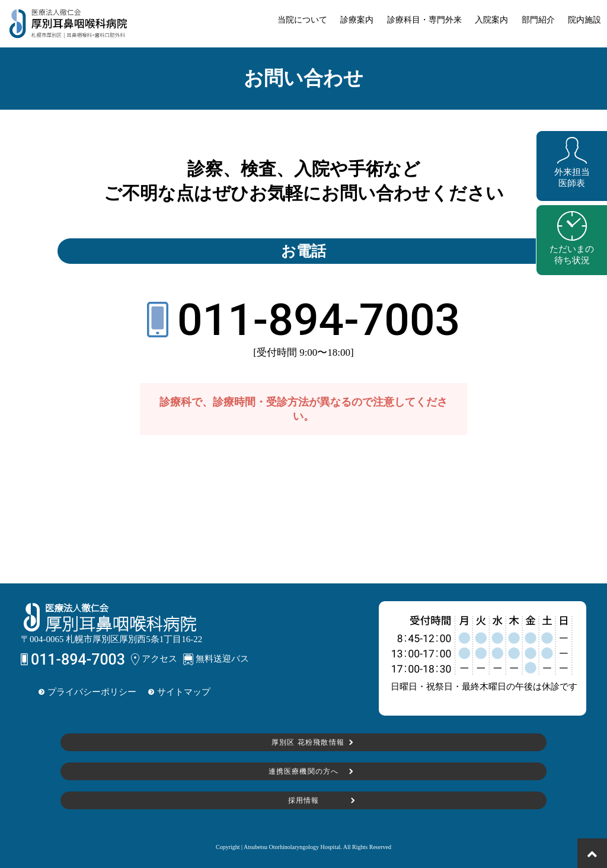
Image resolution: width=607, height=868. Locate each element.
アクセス (154, 659)
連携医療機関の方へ (304, 771)
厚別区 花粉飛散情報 (307, 742)
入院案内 (491, 20)
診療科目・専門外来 (424, 20)
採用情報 (304, 800)
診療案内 (357, 20)
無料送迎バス (216, 659)
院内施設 (584, 20)
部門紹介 (538, 20)
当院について (302, 20)
